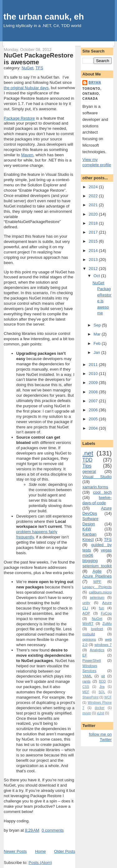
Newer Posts (15, 851)
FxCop (106, 613)
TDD (87, 460)
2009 (94, 383)
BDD (102, 681)
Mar (98, 334)
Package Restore (19, 118)
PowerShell (92, 660)
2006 (94, 410)
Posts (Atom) (40, 863)
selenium (97, 597)
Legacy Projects (97, 587)
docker (100, 708)
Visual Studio (97, 477)
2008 (94, 392)
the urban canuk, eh (44, 17)
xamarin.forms (95, 487)
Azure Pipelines (97, 576)
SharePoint (90, 697)
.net (88, 453)
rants (86, 681)
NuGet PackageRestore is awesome (39, 59)
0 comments (53, 830)
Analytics (97, 650)
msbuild (89, 634)
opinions (89, 639)
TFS (39, 68)
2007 (94, 401)
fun (101, 608)
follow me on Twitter (100, 737)
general (89, 471)
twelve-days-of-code (97, 500)
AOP (86, 613)
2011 (94, 365)
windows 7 (103, 644)
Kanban (89, 534)
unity (86, 603)
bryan (95, 82)
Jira (102, 687)
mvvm (87, 713)
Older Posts (65, 851)
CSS (86, 687)
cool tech (102, 492)
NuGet (27, 68)
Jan (97, 352)
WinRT (88, 623)
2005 (94, 419)
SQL (102, 692)
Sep (98, 325)
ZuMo (107, 623)
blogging (90, 561)
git (103, 676)
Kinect (88, 539)
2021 (94, 205)
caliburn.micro (100, 592)
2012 (94, 269)
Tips (87, 466)
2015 (94, 241)
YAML (87, 676)
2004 (94, 428)
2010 (94, 374)
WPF (97, 581)
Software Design (90, 521)
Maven (27, 155)
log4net (97, 629)
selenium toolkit (97, 566)
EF (85, 655)
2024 (94, 187)
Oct (97, 276)
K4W (87, 529)
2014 (94, 251)
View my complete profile (97, 162)
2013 (94, 260)
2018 (94, 223)
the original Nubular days (26, 88)
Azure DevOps (97, 511)
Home (40, 851)
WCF (108, 697)
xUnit (100, 713)
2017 (94, 232)
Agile (97, 571)
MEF (86, 692)
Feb (98, 343)
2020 (94, 214)
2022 (94, 196)
